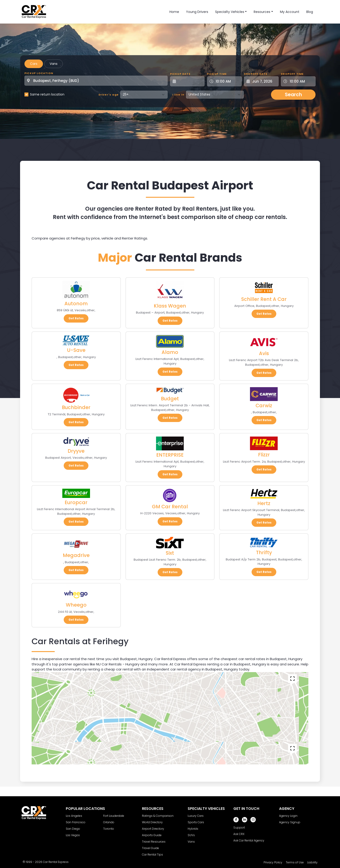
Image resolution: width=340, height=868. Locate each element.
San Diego (73, 829)
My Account (290, 12)
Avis (264, 353)
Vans (54, 64)
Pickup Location (39, 73)
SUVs (191, 835)
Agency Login (288, 816)
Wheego (76, 605)
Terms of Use (295, 862)
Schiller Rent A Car (264, 299)
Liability (312, 862)
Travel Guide (150, 848)
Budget (170, 399)
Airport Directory (153, 829)
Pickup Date (180, 74)
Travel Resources (154, 842)
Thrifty (264, 552)
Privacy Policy (273, 862)
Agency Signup (290, 822)
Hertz (264, 503)
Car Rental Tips (152, 855)
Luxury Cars (196, 816)
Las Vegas (73, 835)
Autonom (76, 304)
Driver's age (109, 95)
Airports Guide (152, 835)
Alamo (170, 352)
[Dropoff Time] (301, 81)
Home (174, 12)
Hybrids (193, 829)
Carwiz (264, 406)
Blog (310, 12)
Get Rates (76, 318)
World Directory (152, 822)
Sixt (170, 553)
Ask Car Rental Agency (249, 840)
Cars (34, 64)
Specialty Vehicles (230, 12)
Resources (262, 12)
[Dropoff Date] (264, 81)
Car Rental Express (56, 862)
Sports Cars (196, 822)
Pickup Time (217, 74)
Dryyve (76, 451)
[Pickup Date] (190, 81)
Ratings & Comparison (158, 816)
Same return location (47, 94)
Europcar (76, 502)
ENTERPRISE (170, 455)
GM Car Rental (170, 507)
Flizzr (264, 455)
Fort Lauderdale (114, 816)
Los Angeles (74, 816)
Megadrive (76, 555)
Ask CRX (239, 834)
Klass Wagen (170, 306)
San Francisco (76, 822)
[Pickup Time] (227, 81)
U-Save (76, 350)
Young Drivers (197, 12)
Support (239, 828)
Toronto (109, 829)
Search (293, 94)
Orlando (109, 822)
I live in (178, 95)
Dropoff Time (292, 74)
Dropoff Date (256, 74)
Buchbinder (76, 407)
